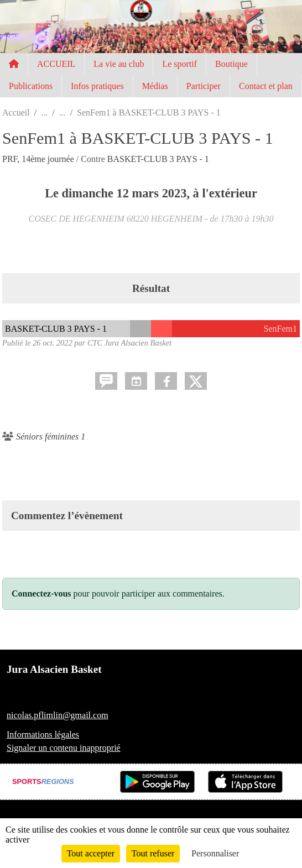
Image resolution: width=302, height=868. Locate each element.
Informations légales (43, 734)
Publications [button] (31, 86)
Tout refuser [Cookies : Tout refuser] (153, 853)
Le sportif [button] (179, 64)
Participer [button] (204, 86)
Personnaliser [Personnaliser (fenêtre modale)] (215, 853)
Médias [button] (155, 86)
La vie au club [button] (119, 64)
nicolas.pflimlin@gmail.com (58, 715)
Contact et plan (266, 86)
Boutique (231, 64)
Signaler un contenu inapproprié (64, 748)
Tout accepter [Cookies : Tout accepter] (91, 853)
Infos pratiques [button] (97, 86)
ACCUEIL (56, 64)
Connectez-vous (41, 594)
